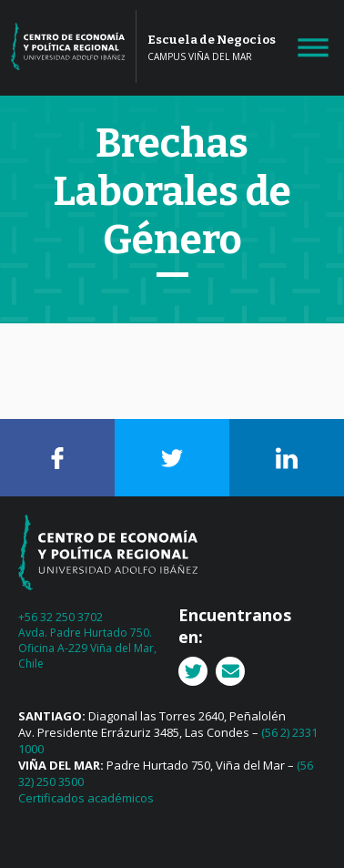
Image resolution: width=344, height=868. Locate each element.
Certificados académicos (86, 798)
